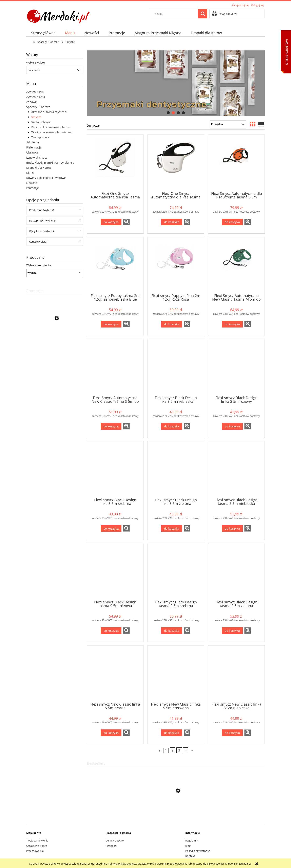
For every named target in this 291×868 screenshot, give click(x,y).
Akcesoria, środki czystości (49, 112)
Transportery (40, 137)
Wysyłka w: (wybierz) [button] (41, 231)
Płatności (111, 846)
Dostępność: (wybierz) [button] (42, 220)
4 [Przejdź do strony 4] (186, 750)
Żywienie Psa (35, 92)
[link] (176, 83)
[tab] (168, 113)
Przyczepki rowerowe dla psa (51, 127)
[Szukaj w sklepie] (175, 14)
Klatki (30, 173)
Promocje (33, 188)
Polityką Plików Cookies (122, 864)
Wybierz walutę (35, 63)
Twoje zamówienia (37, 840)
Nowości (32, 183)
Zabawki (32, 102)
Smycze (36, 117)
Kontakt (190, 856)
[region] (176, 83)
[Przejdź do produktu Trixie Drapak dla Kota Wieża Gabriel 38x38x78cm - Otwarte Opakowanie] (55, 336)
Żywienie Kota (36, 97)
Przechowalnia (35, 851)
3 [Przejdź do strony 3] (179, 750)
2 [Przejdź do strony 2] (172, 750)
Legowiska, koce (37, 157)
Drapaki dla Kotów (39, 168)
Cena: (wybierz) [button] (38, 242)
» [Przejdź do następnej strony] (192, 750)
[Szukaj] (203, 14)
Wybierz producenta (38, 265)
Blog (188, 846)
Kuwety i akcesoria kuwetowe (46, 178)
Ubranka (32, 152)
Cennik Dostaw (115, 840)
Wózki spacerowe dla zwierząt (52, 132)
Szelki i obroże (41, 122)
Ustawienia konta (37, 846)
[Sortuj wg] (228, 124)
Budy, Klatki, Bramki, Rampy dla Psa (50, 163)
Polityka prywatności (198, 851)
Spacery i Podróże (38, 107)
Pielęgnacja (34, 147)
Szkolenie (33, 142)
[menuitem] (43, 33)
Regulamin (192, 840)
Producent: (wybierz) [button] (42, 210)
